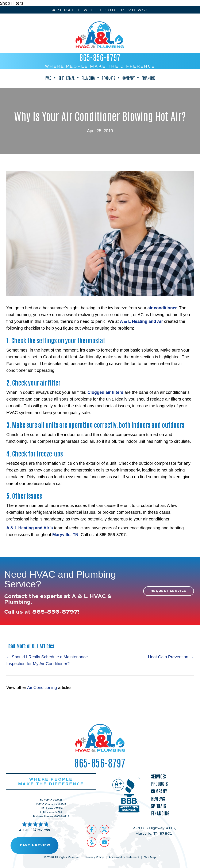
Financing (149, 78)
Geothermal (69, 78)
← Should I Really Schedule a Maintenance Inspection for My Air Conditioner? (47, 660)
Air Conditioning (42, 687)
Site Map (150, 857)
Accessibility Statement (124, 857)
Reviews (158, 798)
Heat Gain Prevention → (171, 657)
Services (158, 776)
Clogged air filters (105, 392)
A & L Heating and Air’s (30, 528)
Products (111, 78)
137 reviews (40, 830)
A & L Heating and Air (141, 321)
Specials (159, 806)
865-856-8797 (100, 57)
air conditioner (162, 308)
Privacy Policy (95, 857)
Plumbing (91, 78)
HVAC (50, 78)
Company (131, 78)
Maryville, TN (65, 535)
